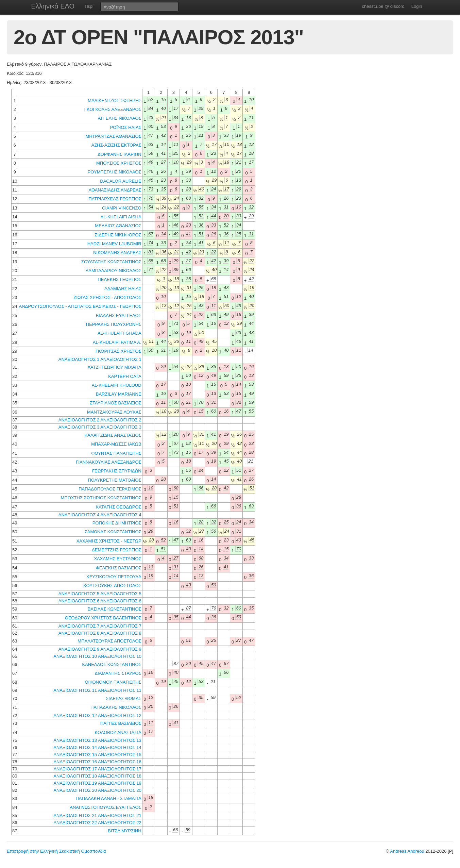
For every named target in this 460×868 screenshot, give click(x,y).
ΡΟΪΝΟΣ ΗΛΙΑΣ (126, 127)
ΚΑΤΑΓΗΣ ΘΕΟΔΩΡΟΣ (119, 507)
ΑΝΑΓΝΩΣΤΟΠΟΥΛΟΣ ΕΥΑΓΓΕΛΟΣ (105, 807)
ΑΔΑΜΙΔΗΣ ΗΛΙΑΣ (123, 289)
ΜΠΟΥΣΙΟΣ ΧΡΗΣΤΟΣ (119, 163)
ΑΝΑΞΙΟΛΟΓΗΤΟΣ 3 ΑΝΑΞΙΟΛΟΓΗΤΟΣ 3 (100, 427)
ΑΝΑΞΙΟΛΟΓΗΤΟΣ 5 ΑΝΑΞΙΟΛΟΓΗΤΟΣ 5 (100, 594)
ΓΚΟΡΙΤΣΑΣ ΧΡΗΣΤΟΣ (118, 351)
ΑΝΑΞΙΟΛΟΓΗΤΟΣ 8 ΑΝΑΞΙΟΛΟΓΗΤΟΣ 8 (100, 633)
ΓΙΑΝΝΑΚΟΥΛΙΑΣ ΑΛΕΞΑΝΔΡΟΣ (109, 462)
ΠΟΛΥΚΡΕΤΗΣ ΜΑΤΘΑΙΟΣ (114, 480)
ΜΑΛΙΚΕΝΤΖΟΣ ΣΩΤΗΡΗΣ (114, 101)
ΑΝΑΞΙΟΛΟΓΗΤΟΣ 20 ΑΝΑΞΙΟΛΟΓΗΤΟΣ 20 (97, 790)
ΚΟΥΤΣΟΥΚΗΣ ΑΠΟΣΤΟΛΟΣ (112, 586)
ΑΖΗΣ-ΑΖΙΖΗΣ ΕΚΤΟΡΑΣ (116, 145)
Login (417, 6)
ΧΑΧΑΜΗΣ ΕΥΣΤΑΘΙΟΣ (117, 559)
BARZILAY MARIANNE (119, 394)
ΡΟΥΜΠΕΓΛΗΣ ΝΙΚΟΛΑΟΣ (115, 172)
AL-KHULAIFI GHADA (120, 333)
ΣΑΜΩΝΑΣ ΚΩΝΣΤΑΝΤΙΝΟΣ (113, 532)
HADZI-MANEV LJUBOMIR (114, 244)
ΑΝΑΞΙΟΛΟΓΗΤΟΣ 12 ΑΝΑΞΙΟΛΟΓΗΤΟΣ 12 (97, 715)
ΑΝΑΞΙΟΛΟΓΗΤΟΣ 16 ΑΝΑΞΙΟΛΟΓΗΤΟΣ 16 (97, 762)
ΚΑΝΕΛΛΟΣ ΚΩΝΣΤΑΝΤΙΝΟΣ (112, 664)
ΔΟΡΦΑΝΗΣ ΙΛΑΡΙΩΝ (120, 154)
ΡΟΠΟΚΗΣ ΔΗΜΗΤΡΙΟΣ (117, 523)
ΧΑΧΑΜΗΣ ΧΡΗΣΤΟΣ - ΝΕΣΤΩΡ (109, 541)
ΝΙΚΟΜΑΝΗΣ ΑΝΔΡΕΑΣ (117, 253)
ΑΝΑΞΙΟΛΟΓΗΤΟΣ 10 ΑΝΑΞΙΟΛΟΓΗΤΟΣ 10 (97, 656)
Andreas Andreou (407, 851)
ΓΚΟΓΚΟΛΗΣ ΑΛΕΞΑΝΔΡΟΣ (113, 109)
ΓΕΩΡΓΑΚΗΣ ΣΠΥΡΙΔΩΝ (117, 471)
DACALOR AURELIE (121, 181)
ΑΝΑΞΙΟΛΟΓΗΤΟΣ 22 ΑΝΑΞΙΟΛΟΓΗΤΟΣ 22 (97, 823)
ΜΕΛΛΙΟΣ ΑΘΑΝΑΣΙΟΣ (118, 226)
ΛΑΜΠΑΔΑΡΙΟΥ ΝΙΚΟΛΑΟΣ (114, 271)
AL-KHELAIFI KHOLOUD (117, 385)
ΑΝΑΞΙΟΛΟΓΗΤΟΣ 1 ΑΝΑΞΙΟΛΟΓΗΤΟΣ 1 (100, 359)
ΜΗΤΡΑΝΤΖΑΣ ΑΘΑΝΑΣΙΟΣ (113, 136)
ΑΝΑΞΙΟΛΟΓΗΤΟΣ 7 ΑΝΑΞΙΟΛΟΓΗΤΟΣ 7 (100, 626)
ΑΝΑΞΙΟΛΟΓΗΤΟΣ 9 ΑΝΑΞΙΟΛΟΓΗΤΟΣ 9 (100, 649)
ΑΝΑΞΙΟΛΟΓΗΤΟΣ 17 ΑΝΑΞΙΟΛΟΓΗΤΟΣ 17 (97, 769)
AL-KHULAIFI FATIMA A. (117, 342)
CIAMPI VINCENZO (122, 208)
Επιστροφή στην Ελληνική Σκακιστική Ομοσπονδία (56, 851)
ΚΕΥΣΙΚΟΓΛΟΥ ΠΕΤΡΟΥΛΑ (114, 577)
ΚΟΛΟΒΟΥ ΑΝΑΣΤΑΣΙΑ (118, 732)
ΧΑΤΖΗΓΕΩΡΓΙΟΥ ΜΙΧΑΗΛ (114, 367)
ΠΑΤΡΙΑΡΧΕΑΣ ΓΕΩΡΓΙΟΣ (115, 199)
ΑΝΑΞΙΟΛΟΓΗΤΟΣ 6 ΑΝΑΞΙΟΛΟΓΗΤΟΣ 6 (100, 601)
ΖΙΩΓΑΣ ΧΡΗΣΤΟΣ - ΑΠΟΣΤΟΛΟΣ (107, 297)
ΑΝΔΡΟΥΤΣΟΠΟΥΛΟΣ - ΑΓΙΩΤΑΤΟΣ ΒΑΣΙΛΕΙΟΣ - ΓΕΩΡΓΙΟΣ (80, 306)
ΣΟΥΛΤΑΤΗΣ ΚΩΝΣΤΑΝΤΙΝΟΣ (111, 262)
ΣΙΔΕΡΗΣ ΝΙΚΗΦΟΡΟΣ (118, 235)
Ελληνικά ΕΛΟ (53, 6)
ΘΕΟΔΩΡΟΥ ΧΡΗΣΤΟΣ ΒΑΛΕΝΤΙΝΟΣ (103, 618)
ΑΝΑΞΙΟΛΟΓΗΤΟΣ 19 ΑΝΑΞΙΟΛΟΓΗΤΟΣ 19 (97, 783)
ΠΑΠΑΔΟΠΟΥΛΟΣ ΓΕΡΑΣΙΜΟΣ (110, 489)
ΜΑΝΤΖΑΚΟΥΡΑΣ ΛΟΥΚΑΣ (114, 412)
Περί (89, 6)
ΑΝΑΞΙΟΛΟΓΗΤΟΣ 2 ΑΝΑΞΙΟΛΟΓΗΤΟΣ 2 (100, 420)
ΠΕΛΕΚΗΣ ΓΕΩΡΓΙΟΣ (119, 279)
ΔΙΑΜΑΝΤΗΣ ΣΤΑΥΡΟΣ (118, 673)
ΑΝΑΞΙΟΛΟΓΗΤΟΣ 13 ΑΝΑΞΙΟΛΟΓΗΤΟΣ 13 (97, 740)
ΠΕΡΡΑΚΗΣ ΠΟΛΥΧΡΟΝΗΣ (114, 324)
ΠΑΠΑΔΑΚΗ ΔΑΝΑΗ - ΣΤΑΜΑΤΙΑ (108, 798)
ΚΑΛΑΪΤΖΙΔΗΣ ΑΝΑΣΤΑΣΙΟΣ (113, 435)
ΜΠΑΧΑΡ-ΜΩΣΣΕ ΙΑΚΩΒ (116, 444)
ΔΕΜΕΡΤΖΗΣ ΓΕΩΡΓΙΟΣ (117, 550)
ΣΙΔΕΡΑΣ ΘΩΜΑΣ (123, 698)
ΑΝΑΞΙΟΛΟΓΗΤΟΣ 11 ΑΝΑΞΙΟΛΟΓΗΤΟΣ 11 (97, 690)
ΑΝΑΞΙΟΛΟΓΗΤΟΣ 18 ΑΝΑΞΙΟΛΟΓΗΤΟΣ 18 (97, 776)
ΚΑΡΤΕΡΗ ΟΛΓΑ (125, 376)
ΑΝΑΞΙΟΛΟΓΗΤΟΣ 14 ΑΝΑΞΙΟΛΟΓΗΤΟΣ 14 (97, 747)
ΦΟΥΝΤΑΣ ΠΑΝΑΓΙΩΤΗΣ (116, 453)
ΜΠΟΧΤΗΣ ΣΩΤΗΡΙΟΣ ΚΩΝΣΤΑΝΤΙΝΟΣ (101, 498)
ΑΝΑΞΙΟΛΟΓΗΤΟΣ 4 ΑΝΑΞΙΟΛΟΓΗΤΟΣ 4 (100, 515)
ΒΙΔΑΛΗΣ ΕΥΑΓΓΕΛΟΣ (119, 315)
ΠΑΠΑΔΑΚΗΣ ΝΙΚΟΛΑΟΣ (116, 707)
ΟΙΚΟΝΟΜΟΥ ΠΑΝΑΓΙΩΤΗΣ (113, 682)
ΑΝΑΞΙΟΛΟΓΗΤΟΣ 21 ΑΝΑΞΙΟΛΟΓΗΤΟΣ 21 (97, 815)
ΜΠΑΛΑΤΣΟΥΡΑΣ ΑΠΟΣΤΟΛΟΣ (109, 641)
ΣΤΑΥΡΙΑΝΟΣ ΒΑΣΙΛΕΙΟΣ (116, 403)
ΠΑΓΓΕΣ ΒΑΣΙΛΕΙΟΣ (121, 723)
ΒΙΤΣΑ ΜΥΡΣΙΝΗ (124, 831)
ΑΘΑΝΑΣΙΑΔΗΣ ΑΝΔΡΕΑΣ (115, 190)
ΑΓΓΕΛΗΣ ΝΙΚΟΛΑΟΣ (120, 118)
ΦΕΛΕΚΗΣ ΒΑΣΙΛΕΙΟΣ (118, 568)
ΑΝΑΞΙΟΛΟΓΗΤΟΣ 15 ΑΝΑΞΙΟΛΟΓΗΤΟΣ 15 (97, 755)
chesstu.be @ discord (383, 6)
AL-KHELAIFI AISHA (121, 217)
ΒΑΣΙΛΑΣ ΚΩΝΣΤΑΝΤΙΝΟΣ (115, 609)
